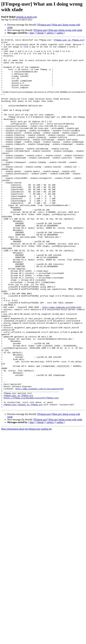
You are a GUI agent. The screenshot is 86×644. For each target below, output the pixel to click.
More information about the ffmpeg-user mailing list (27, 503)
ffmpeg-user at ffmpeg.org (69, 40)
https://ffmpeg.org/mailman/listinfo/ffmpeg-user (31, 470)
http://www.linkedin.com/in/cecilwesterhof (40, 459)
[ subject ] (50, 33)
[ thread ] (40, 33)
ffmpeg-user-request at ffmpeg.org (23, 478)
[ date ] (32, 33)
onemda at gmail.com (26, 17)
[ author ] (60, 33)
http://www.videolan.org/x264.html (62, 361)
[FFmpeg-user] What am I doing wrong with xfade (58, 30)
